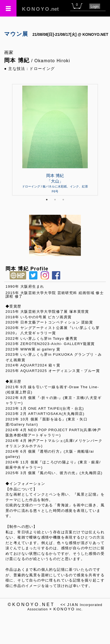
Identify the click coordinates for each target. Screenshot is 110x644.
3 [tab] (63, 200)
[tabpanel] (55, 140)
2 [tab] (55, 200)
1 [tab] (47, 200)
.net (40, 9)
